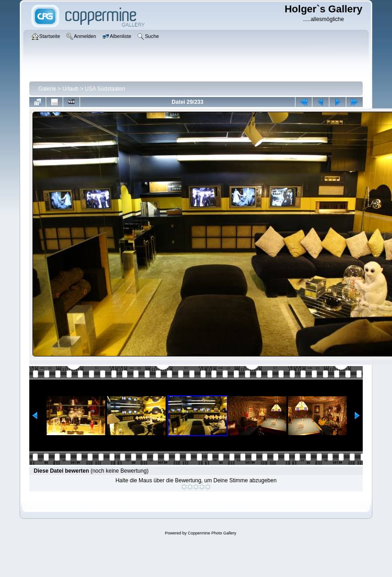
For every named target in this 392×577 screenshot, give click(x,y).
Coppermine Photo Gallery (212, 533)
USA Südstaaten (105, 89)
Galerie (47, 89)
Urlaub (70, 89)
